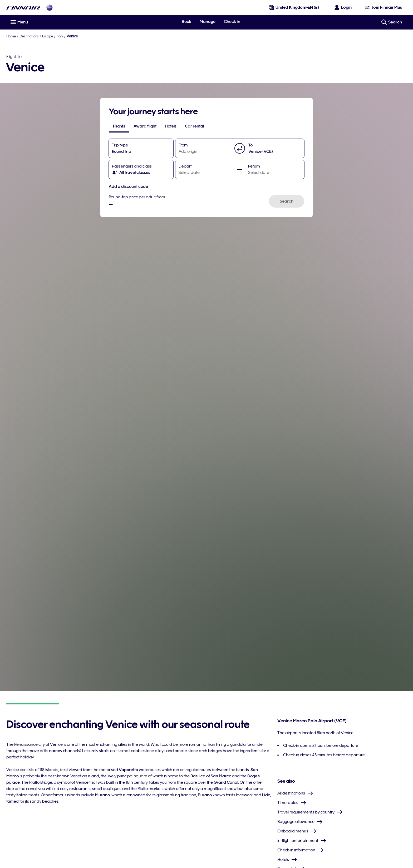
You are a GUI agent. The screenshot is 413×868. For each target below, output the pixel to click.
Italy (60, 36)
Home (11, 36)
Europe (48, 36)
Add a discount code (128, 187)
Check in (232, 22)
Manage (208, 22)
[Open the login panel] (343, 7)
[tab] (119, 126)
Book (186, 22)
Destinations (29, 36)
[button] (240, 148)
